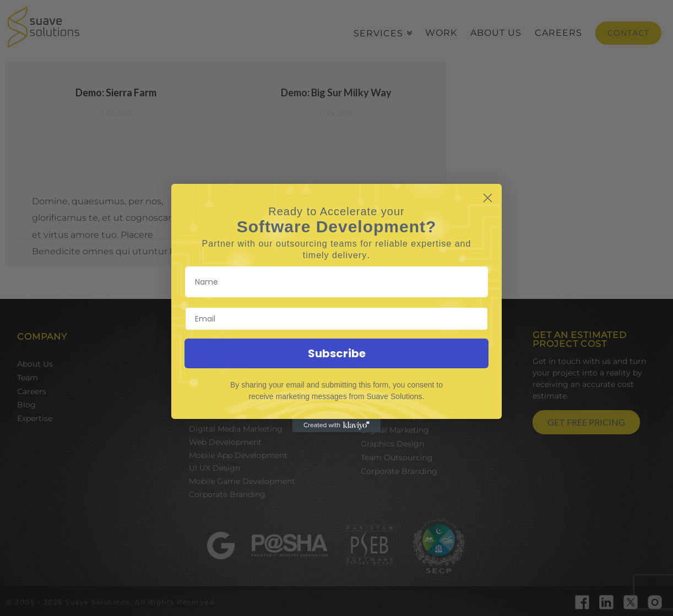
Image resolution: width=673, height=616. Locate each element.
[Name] (336, 282)
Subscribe (337, 353)
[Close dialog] (488, 198)
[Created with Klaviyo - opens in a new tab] (336, 426)
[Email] (336, 319)
